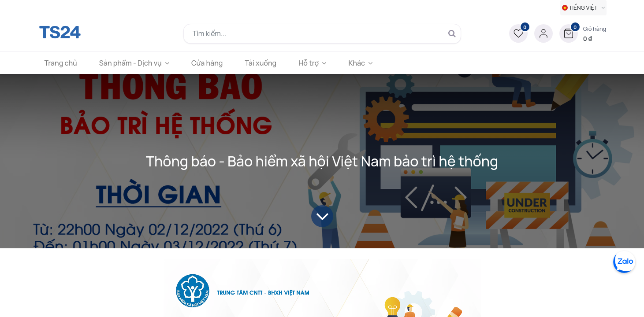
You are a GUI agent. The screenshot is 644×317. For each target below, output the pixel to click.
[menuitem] (61, 63)
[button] (583, 33)
